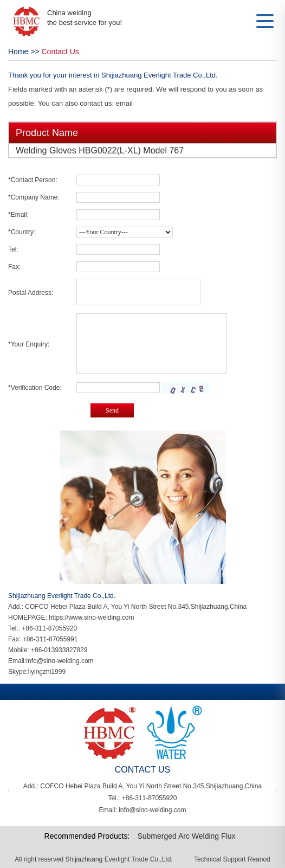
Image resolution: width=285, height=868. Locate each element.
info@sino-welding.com (60, 661)
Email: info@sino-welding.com (143, 810)
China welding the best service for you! (85, 18)
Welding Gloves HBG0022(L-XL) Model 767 (100, 150)
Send (112, 410)
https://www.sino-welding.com (91, 618)
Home (18, 52)
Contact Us (60, 52)
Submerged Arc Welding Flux (186, 836)
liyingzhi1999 (47, 672)
